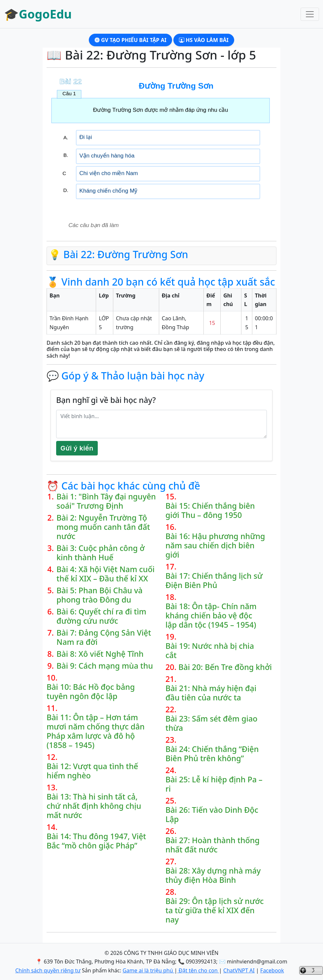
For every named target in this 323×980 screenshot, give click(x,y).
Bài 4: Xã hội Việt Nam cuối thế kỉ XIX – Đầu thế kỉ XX (106, 574)
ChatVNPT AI (239, 970)
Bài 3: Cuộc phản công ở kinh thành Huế (101, 553)
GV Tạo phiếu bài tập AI (130, 40)
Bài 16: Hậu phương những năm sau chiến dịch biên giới (215, 545)
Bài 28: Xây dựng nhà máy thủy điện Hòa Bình (213, 875)
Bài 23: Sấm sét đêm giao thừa (212, 723)
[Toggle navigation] (310, 14)
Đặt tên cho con (198, 970)
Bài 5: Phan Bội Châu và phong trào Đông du (100, 595)
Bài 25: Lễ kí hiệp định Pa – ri (214, 784)
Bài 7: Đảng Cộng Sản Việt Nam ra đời (104, 637)
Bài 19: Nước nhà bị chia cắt (210, 650)
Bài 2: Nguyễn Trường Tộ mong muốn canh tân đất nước (103, 527)
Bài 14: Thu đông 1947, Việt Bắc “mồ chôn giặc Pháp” (96, 841)
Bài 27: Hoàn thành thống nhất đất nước (213, 845)
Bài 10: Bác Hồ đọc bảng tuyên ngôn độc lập (91, 691)
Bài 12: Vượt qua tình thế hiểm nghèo (92, 771)
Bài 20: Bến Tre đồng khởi (225, 667)
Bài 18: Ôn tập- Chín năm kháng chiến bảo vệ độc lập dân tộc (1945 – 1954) (211, 615)
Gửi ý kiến (77, 448)
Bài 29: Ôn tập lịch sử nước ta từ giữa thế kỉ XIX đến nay (215, 910)
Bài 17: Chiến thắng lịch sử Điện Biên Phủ (214, 580)
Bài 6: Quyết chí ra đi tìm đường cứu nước (101, 616)
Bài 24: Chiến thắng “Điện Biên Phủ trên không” (212, 754)
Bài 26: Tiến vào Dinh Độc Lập (212, 814)
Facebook (272, 970)
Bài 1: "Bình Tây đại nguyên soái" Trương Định (106, 501)
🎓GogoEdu (38, 14)
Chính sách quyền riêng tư (48, 970)
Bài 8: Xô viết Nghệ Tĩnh (100, 654)
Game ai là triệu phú (148, 970)
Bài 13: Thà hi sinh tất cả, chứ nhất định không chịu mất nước (94, 806)
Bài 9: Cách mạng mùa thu (105, 666)
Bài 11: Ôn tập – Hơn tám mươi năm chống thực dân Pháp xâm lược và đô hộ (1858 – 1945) (96, 731)
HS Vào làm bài (204, 40)
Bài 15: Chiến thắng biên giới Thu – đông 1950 (210, 510)
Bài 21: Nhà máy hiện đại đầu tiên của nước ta (211, 693)
